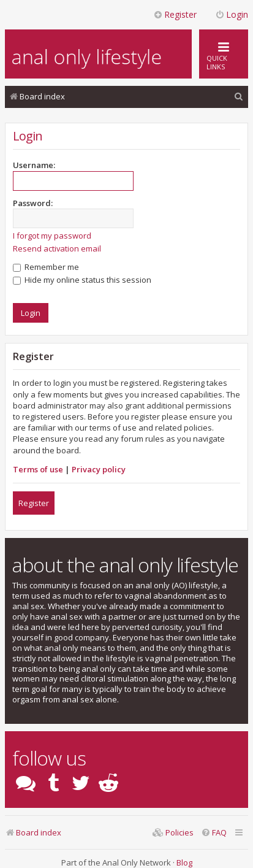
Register (34, 503)
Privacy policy (99, 469)
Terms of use (38, 469)
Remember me (46, 267)
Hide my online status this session (82, 280)
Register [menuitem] (175, 14)
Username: (34, 165)
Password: (33, 203)
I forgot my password (52, 236)
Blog (184, 862)
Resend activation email (57, 248)
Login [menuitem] (232, 14)
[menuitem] (239, 97)
